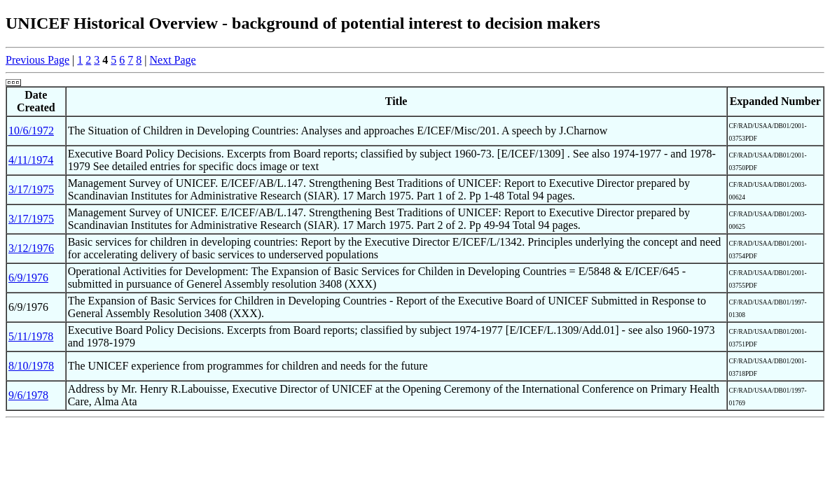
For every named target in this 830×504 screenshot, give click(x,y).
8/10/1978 (31, 366)
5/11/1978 (31, 336)
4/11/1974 (31, 160)
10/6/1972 (31, 131)
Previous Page (37, 60)
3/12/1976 (31, 248)
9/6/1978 (28, 395)
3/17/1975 (31, 189)
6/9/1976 (28, 278)
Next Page (173, 60)
